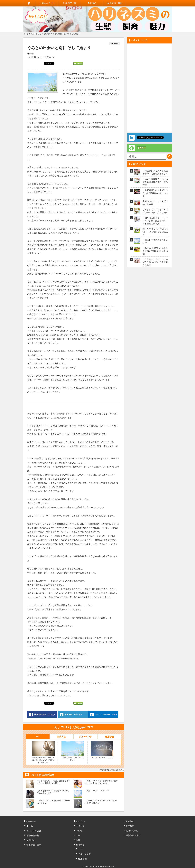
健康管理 (109, 737)
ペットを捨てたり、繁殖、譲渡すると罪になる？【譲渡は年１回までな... (43, 752)
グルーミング (86, 737)
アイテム (80, 826)
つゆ (78, 835)
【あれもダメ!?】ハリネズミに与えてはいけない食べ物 (155, 251)
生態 (78, 840)
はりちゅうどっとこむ (32, 34)
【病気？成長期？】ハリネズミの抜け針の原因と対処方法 (155, 182)
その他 (46, 34)
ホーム (29, 3)
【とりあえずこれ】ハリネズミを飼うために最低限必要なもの (155, 262)
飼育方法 (62, 737)
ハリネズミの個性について (102, 750)
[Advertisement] (150, 87)
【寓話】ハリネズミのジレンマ (155, 241)
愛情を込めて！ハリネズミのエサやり (155, 203)
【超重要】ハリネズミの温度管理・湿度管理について (155, 172)
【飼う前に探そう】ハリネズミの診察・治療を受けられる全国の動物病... (155, 221)
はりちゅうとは (47, 3)
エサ (80, 849)
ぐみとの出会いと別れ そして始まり (73, 751)
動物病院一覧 (70, 3)
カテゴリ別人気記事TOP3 (112, 770)
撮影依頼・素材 (115, 3)
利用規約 (92, 3)
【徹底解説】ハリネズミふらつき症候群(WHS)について (155, 193)
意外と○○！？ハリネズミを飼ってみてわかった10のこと (155, 232)
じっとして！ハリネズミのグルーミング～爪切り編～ (155, 211)
